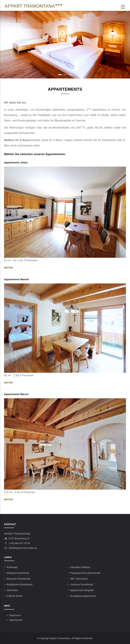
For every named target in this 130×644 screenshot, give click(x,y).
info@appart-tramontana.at (20, 548)
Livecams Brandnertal (82, 584)
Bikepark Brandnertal (18, 573)
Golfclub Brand (14, 596)
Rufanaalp (12, 567)
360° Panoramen (79, 579)
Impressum (15, 615)
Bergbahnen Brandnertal (20, 584)
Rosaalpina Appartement (83, 596)
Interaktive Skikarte (80, 567)
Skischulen (12, 590)
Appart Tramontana (60, 638)
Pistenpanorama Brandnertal (85, 573)
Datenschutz (16, 620)
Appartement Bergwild (82, 590)
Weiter (9, 268)
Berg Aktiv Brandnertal (18, 579)
